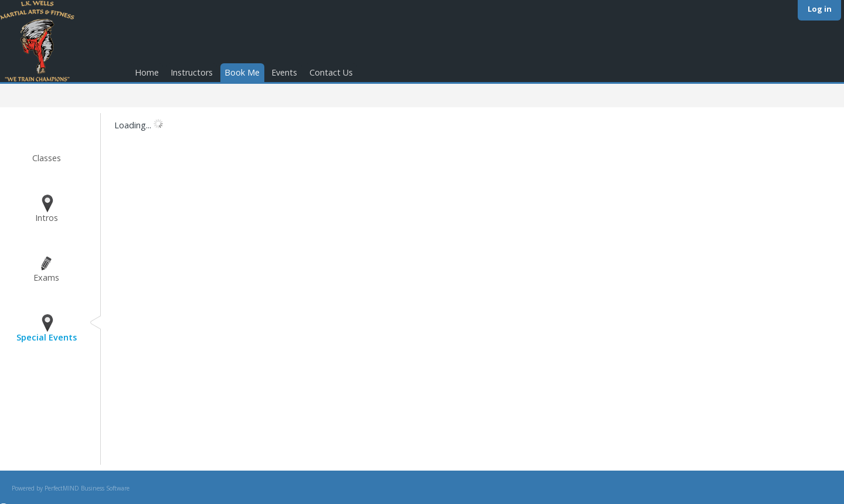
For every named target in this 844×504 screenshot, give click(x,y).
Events (284, 72)
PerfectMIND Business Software (87, 488)
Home (147, 72)
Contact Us (331, 72)
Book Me (242, 72)
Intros (47, 218)
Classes (47, 158)
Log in (820, 9)
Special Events (47, 337)
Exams (46, 277)
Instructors (192, 72)
